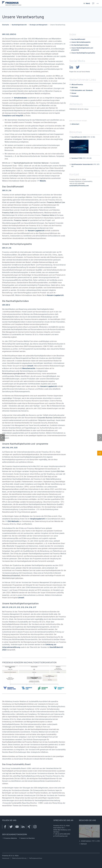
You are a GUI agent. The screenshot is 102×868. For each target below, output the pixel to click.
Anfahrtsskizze (90, 841)
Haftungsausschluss (36, 858)
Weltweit (83, 844)
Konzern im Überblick (27, 838)
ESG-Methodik (12, 521)
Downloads (74, 96)
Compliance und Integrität (13, 116)
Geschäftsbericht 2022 (82, 137)
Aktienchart (74, 124)
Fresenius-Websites (10, 838)
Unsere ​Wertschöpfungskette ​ (80, 42)
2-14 (26, 607)
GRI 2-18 (5, 448)
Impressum (6, 858)
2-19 (11, 448)
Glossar (73, 93)
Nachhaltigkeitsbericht (19, 25)
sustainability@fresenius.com (79, 186)
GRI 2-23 (6, 34)
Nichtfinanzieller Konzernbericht (84, 165)
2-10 (11, 607)
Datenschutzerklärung (19, 858)
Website (41, 181)
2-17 (35, 607)
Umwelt (30, 366)
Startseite (6, 25)
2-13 (22, 607)
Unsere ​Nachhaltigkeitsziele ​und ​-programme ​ (82, 49)
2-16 (31, 607)
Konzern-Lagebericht (36, 231)
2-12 (18, 607)
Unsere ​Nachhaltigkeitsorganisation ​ (82, 53)
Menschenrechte (29, 368)
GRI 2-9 (5, 607)
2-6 (10, 191)
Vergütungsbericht (37, 519)
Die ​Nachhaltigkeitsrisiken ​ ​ (79, 45)
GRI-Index (74, 87)
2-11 (15, 607)
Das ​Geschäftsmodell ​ (78, 39)
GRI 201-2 (6, 305)
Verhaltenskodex (19, 98)
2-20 (16, 448)
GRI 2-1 (5, 191)
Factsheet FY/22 (80, 158)
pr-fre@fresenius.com (60, 836)
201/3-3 (13, 34)
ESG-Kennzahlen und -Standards (81, 90)
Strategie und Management (38, 25)
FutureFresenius (76, 84)
